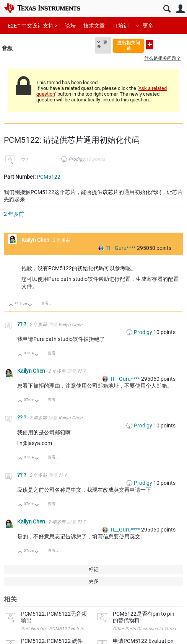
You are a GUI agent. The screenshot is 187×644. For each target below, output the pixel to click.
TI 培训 (121, 26)
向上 (11, 306)
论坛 (70, 26)
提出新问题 (150, 45)
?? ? (24, 160)
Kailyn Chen (36, 240)
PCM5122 (49, 177)
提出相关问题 (128, 45)
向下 (30, 306)
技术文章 (94, 26)
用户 (180, 9)
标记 (94, 570)
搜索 (167, 9)
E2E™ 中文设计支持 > (33, 26)
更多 (148, 26)
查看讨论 (49, 303)
